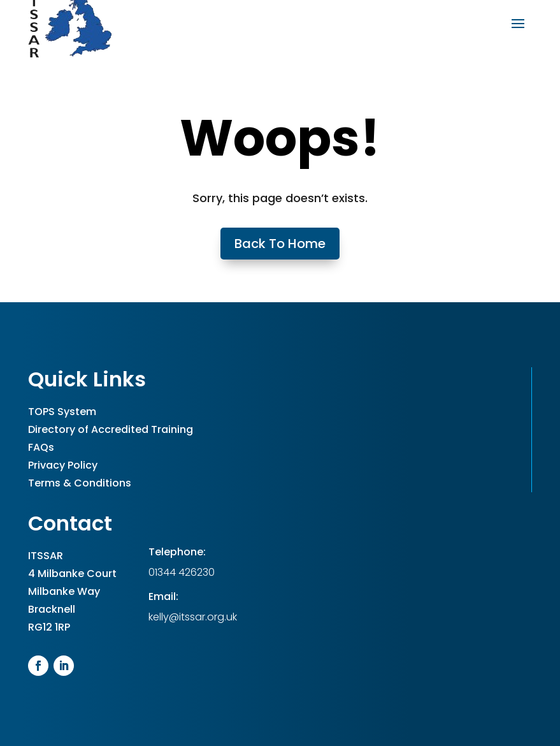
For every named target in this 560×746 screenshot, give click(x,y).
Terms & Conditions (80, 483)
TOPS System (62, 412)
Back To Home (280, 244)
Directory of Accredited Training (111, 429)
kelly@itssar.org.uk (193, 617)
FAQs (41, 447)
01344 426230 (182, 572)
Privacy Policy (63, 465)
